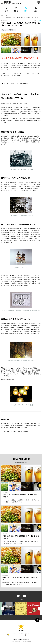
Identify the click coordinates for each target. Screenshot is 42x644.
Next (39, 609)
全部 (6, 10)
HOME (3, 16)
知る (26, 10)
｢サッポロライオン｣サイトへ (9, 380)
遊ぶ (36, 10)
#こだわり (12, 30)
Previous (3, 609)
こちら (29, 83)
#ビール (4, 30)
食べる (16, 10)
